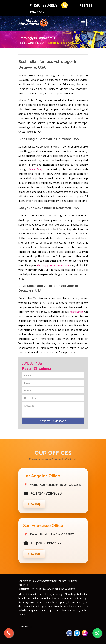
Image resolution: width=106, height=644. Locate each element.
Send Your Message (53, 421)
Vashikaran (76, 312)
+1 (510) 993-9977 (43, 5)
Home (22, 43)
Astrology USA (36, 43)
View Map (34, 504)
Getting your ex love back (53, 265)
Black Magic (37, 169)
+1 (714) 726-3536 (46, 493)
